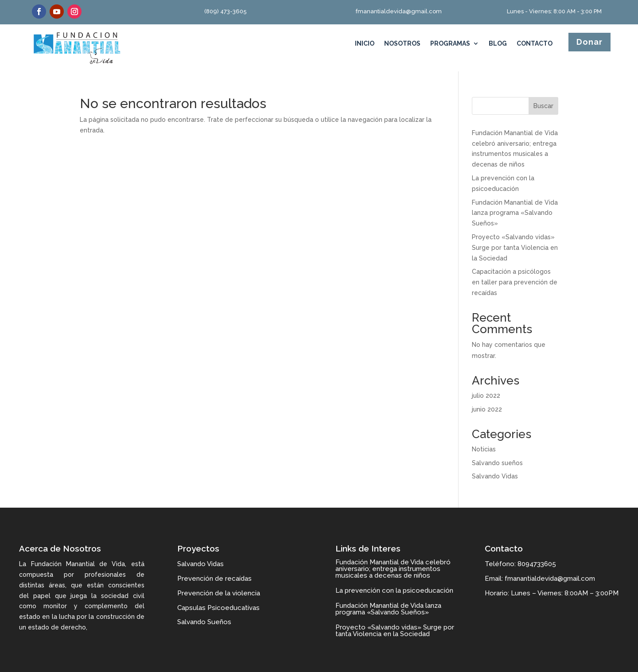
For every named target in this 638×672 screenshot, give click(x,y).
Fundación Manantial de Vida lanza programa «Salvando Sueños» (515, 213)
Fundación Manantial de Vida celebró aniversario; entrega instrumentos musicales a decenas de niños (393, 569)
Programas (450, 44)
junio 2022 (487, 409)
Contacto (535, 44)
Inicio (365, 44)
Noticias (484, 449)
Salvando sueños (497, 463)
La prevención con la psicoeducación (394, 590)
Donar (589, 42)
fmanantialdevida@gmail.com (399, 11)
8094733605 (537, 564)
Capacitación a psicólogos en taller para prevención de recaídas (515, 282)
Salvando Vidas (495, 476)
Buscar (543, 106)
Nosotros (402, 44)
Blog (498, 44)
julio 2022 (486, 396)
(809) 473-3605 (226, 11)
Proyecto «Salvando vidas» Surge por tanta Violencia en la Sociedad (515, 248)
